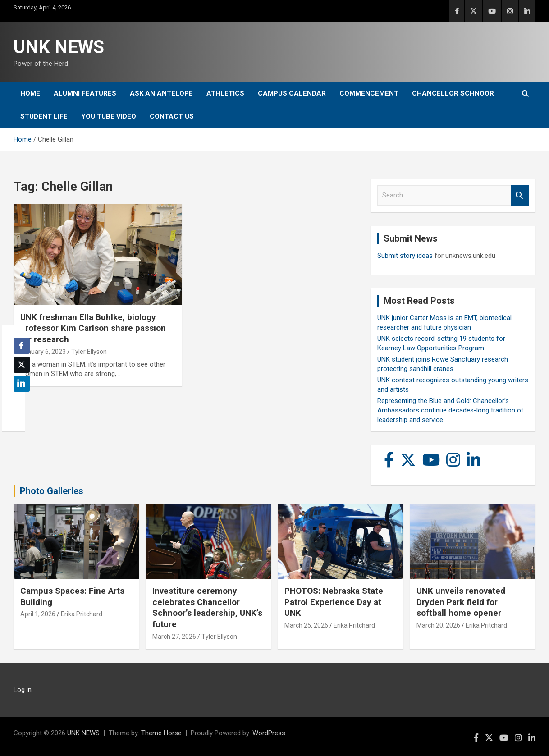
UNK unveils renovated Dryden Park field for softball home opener (461, 602)
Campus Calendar (292, 93)
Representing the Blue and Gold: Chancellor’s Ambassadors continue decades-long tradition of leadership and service (451, 410)
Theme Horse (161, 733)
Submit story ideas (405, 256)
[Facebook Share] (22, 346)
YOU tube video (109, 116)
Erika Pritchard (82, 614)
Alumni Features (85, 93)
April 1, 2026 (38, 614)
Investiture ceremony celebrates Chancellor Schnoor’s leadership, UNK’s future (207, 607)
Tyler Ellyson (89, 352)
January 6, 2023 (43, 352)
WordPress (269, 733)
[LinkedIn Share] (22, 384)
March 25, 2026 (306, 625)
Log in (23, 690)
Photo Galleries (52, 491)
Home (30, 93)
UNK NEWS (59, 47)
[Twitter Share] (22, 365)
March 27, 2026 (174, 637)
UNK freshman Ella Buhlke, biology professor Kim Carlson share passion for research (93, 328)
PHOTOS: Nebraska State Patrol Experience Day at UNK (334, 602)
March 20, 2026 (438, 625)
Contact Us (172, 116)
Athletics (225, 93)
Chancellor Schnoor (453, 93)
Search (520, 195)
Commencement (369, 93)
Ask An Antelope (161, 93)
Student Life (44, 116)
